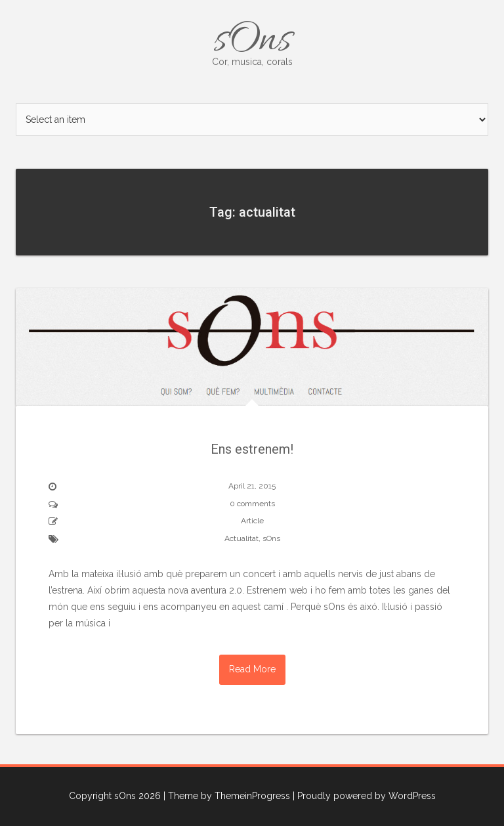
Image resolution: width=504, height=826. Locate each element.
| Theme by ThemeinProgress (227, 796)
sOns (252, 41)
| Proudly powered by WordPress (364, 796)
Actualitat (241, 538)
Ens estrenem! (252, 449)
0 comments (252, 504)
